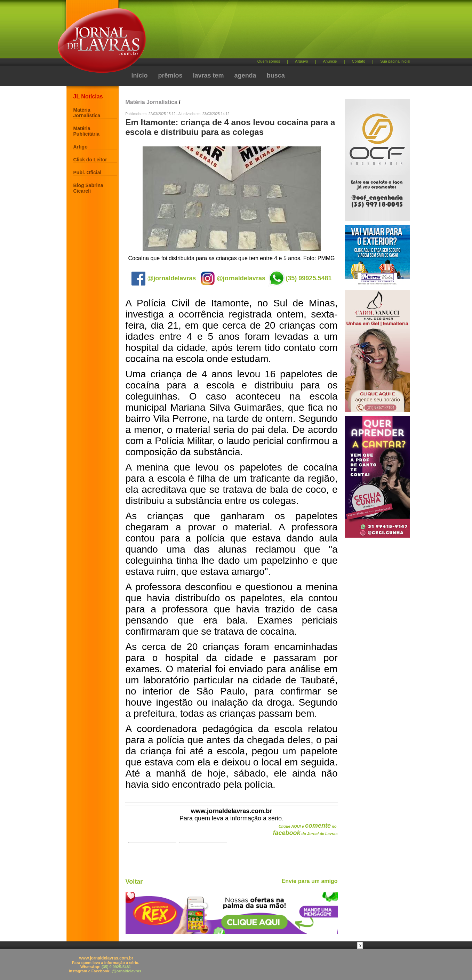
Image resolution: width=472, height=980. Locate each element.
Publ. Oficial (87, 172)
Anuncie (330, 61)
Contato (359, 61)
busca (276, 75)
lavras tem (209, 75)
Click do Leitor (90, 160)
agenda (245, 75)
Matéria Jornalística (87, 113)
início (140, 75)
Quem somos (269, 61)
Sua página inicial (395, 61)
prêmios (170, 75)
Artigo (81, 147)
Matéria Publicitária (86, 131)
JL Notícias (88, 97)
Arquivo (301, 61)
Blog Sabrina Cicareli (88, 188)
